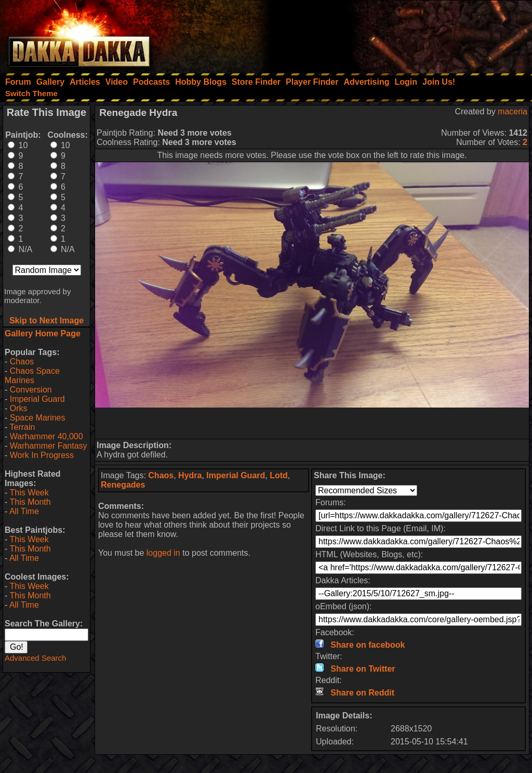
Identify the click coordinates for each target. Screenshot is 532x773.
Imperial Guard (37, 399)
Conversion (31, 390)
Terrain (22, 427)
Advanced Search (35, 658)
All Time (24, 511)
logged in (163, 553)
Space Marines (38, 418)
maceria (513, 112)
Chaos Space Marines (32, 376)
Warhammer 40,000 (46, 436)
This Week (29, 493)
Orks (19, 408)
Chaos (22, 362)
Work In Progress (42, 455)
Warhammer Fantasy (49, 446)
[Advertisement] (392, 34)
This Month (30, 502)
